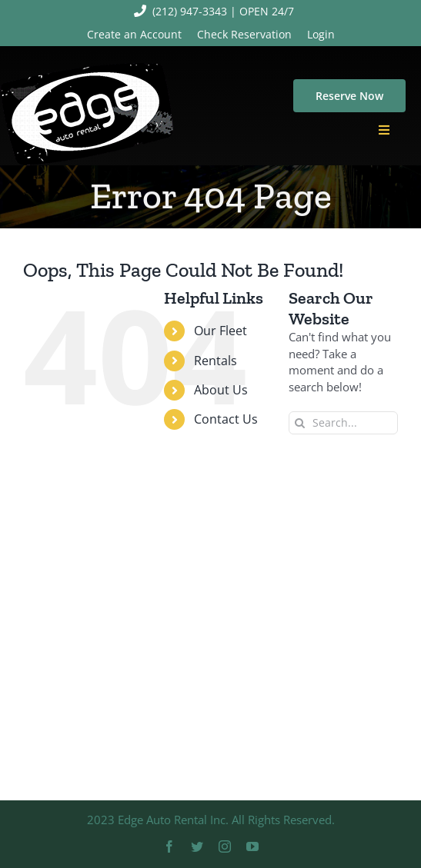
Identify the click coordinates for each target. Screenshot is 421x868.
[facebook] (169, 846)
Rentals (216, 361)
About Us (221, 390)
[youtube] (252, 846)
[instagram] (225, 846)
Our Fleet (221, 331)
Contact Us (226, 419)
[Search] (300, 423)
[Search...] (343, 423)
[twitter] (197, 846)
